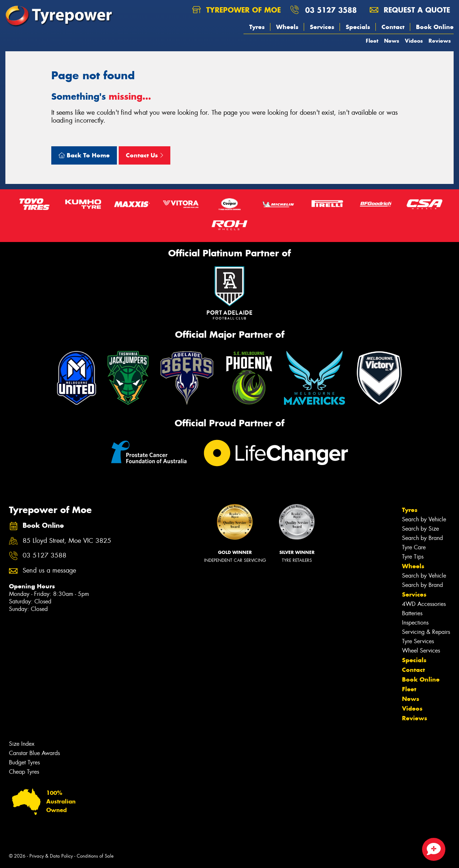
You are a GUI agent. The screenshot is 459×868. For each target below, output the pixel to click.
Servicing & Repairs (426, 632)
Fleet (372, 41)
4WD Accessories (424, 604)
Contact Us (145, 155)
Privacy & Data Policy (51, 856)
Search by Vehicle (424, 519)
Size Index (22, 744)
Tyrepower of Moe (236, 10)
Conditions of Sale (95, 856)
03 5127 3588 (331, 10)
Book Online (435, 27)
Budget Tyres (24, 762)
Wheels (287, 27)
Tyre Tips (413, 557)
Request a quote (410, 10)
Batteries (412, 613)
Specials (358, 27)
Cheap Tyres (24, 772)
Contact (393, 27)
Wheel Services (421, 651)
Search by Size (420, 529)
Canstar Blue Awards (34, 753)
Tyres (257, 27)
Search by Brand (422, 538)
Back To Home (84, 155)
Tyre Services (418, 641)
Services (322, 27)
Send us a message (49, 571)
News (392, 41)
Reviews (440, 41)
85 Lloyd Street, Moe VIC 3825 (67, 541)
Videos (414, 41)
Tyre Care (414, 547)
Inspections (415, 623)
